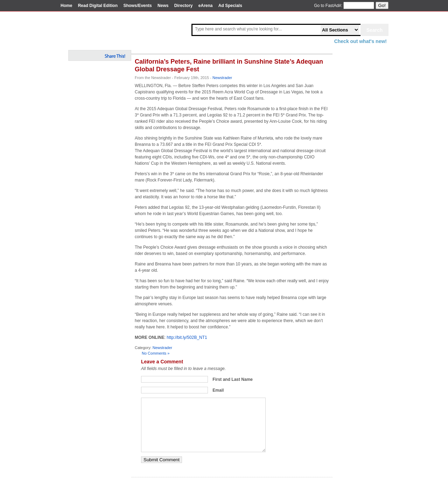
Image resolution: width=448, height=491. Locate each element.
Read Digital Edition (98, 6)
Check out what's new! (360, 41)
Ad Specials (230, 6)
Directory (184, 6)
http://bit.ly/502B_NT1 (187, 337)
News (163, 6)
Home (66, 6)
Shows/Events (137, 6)
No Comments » (156, 353)
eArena (206, 6)
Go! (382, 5)
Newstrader (222, 78)
